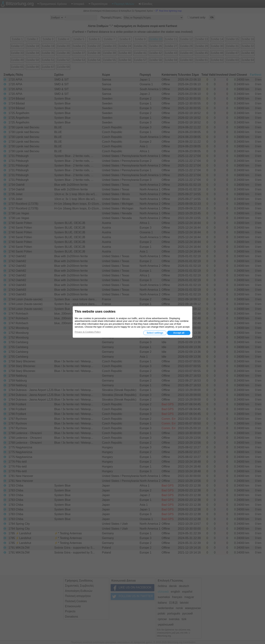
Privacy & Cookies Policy (88, 332)
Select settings (155, 333)
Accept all (179, 333)
